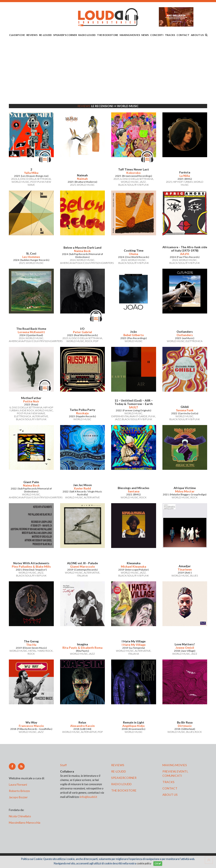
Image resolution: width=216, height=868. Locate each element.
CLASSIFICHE (17, 35)
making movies (175, 765)
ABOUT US (197, 35)
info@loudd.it (88, 797)
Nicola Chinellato (20, 816)
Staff (63, 765)
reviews (118, 765)
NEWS (145, 35)
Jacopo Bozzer (18, 797)
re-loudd (119, 771)
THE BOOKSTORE (108, 35)
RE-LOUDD (45, 35)
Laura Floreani (19, 784)
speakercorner (124, 778)
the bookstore (124, 790)
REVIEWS (32, 35)
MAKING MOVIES (130, 35)
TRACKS (170, 35)
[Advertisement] (108, 71)
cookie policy (144, 863)
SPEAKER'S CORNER (65, 35)
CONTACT (183, 35)
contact (170, 788)
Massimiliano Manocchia (25, 822)
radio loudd (121, 784)
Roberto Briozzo (19, 791)
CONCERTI (157, 35)
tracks (168, 782)
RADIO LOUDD (87, 35)
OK (158, 863)
